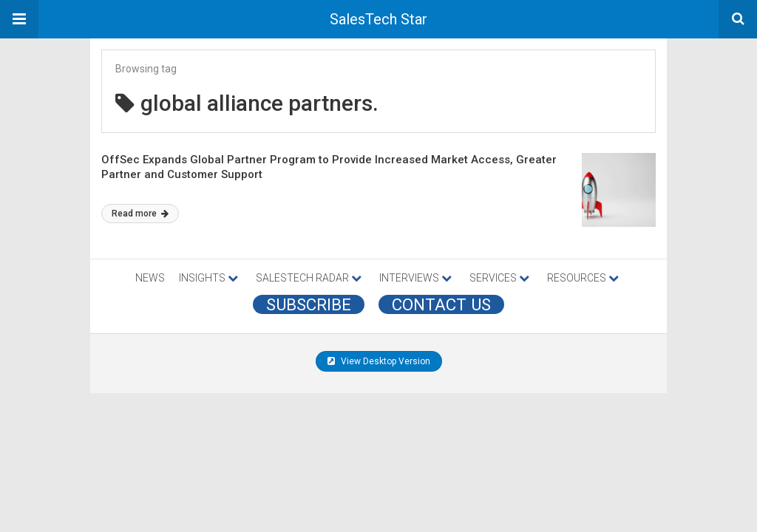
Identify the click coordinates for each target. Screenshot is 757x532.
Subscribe (309, 304)
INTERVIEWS (415, 278)
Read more (140, 214)
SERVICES (499, 278)
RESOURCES (583, 278)
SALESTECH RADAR (309, 278)
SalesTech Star (378, 19)
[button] (19, 19)
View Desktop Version (379, 361)
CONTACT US (441, 304)
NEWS (150, 278)
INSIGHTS (208, 278)
